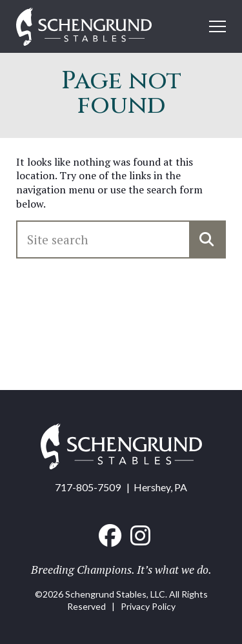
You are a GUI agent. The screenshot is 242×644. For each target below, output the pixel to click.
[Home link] (84, 28)
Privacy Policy (148, 606)
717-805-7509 (88, 487)
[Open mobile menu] (217, 26)
